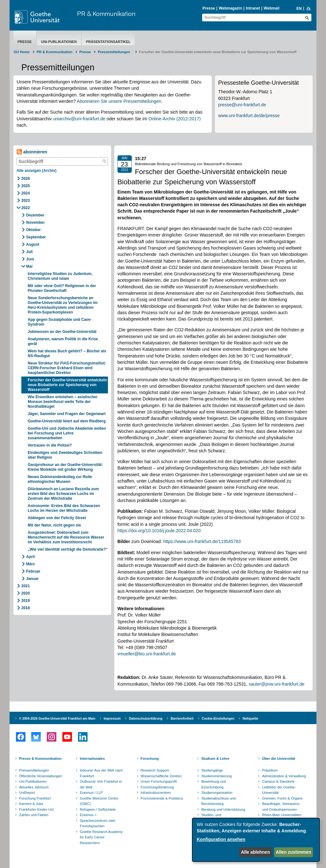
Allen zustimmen (293, 852)
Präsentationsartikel (108, 42)
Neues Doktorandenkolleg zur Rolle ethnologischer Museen (60, 479)
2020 (26, 593)
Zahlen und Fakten (34, 815)
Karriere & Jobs (31, 804)
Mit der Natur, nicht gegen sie (55, 525)
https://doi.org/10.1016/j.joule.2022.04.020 (159, 531)
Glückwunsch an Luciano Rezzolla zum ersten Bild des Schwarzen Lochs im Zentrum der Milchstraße (63, 494)
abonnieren (32, 152)
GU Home (22, 52)
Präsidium (270, 770)
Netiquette (250, 719)
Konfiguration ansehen (221, 839)
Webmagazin (230, 8)
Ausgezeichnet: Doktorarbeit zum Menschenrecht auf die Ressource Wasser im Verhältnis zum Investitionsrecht (66, 537)
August (33, 244)
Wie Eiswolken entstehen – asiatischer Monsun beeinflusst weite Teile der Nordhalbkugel (63, 402)
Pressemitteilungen (34, 770)
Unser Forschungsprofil (159, 781)
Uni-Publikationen (59, 42)
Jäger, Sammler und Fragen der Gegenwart (67, 414)
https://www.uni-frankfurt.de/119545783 (202, 541)
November (35, 222)
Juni (30, 259)
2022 (26, 208)
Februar (33, 571)
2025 (26, 186)
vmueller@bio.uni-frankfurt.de (147, 654)
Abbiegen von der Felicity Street (57, 518)
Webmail (271, 8)
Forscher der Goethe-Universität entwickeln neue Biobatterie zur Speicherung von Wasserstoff (67, 385)
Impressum (112, 719)
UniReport (27, 793)
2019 (26, 601)
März (30, 564)
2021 (26, 586)
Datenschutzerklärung (146, 719)
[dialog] (256, 840)
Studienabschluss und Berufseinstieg (218, 801)
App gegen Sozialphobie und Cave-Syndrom (60, 322)
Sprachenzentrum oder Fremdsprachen (98, 823)
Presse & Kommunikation (40, 759)
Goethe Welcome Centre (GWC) (99, 801)
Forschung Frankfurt (35, 798)
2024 (26, 193)
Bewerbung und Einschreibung (213, 784)
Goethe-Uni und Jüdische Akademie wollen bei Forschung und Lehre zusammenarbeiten (67, 433)
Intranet (253, 8)
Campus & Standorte (278, 781)
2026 (26, 179)
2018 (26, 608)
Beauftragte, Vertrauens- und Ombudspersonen (281, 807)
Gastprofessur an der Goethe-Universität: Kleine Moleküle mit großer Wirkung (65, 467)
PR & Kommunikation (106, 14)
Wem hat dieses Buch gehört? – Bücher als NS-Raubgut (67, 353)
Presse (209, 8)
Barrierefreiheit (182, 719)
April (30, 557)
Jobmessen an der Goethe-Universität (63, 332)
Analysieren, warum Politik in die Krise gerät (63, 341)
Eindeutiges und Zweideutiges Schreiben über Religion (65, 455)
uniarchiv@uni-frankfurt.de (79, 119)
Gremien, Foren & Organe (282, 798)
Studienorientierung (216, 776)
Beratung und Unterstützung (223, 809)
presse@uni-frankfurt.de (242, 105)
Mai (29, 266)
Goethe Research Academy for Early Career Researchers (101, 837)
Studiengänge (212, 770)
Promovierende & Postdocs (162, 798)
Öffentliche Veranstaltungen (41, 776)
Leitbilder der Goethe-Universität (279, 790)
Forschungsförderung (157, 787)
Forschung (150, 759)
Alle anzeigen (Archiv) (36, 171)
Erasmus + (88, 815)
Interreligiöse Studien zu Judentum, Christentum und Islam (60, 276)
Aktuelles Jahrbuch (34, 787)
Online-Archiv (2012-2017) (174, 119)
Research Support (155, 770)
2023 (26, 201)
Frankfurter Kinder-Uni (36, 809)
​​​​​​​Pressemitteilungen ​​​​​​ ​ (115, 52)
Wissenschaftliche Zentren (161, 776)
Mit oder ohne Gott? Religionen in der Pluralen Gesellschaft (62, 288)
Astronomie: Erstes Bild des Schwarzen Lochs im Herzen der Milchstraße (64, 508)
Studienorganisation (217, 793)
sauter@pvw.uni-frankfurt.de (276, 684)
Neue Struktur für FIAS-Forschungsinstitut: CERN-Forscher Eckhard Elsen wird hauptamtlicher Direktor (67, 368)
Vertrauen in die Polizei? (50, 445)
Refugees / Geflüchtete (98, 809)
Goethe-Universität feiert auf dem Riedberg (67, 421)
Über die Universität (279, 759)
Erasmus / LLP (91, 793)
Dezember (35, 215)
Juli (29, 252)
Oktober (33, 230)
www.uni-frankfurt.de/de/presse (249, 116)
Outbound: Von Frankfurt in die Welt (101, 784)
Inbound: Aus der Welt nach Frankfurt (101, 773)
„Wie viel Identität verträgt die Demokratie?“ (68, 549)
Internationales (92, 759)
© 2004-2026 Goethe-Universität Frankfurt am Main (57, 719)
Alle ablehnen (255, 852)
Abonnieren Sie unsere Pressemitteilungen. (120, 101)
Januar (32, 579)
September (36, 237)
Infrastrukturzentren (156, 793)
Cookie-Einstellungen (218, 719)
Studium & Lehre (215, 759)
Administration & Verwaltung (284, 776)
